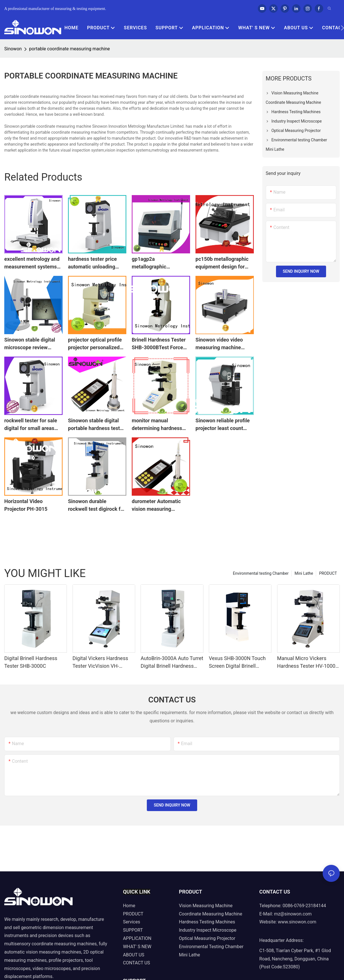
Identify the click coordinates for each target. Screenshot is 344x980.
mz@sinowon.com (293, 914)
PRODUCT (328, 573)
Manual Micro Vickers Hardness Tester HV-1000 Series (306, 662)
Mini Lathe (304, 573)
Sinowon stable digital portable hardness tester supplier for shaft (96, 425)
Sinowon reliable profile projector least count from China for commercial (223, 425)
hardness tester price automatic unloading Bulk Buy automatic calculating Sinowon (92, 263)
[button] (342, 28)
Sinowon (13, 49)
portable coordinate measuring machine (69, 49)
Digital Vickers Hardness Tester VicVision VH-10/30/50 (100, 662)
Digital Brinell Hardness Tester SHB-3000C (31, 662)
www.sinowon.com (297, 922)
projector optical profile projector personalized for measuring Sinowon (95, 344)
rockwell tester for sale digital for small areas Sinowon (31, 425)
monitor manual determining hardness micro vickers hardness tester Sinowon (158, 425)
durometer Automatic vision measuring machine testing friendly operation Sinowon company (160, 505)
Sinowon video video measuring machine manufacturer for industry (219, 344)
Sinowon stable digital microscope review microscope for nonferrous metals (30, 344)
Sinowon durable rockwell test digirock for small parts (97, 505)
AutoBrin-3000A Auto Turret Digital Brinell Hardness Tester (172, 662)
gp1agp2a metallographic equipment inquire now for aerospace (158, 263)
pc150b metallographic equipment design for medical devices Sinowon (224, 263)
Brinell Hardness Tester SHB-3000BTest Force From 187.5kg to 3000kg (160, 344)
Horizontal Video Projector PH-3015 (26, 505)
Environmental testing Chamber (261, 573)
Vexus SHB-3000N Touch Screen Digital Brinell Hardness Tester (237, 662)
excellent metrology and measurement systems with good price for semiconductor (32, 263)
